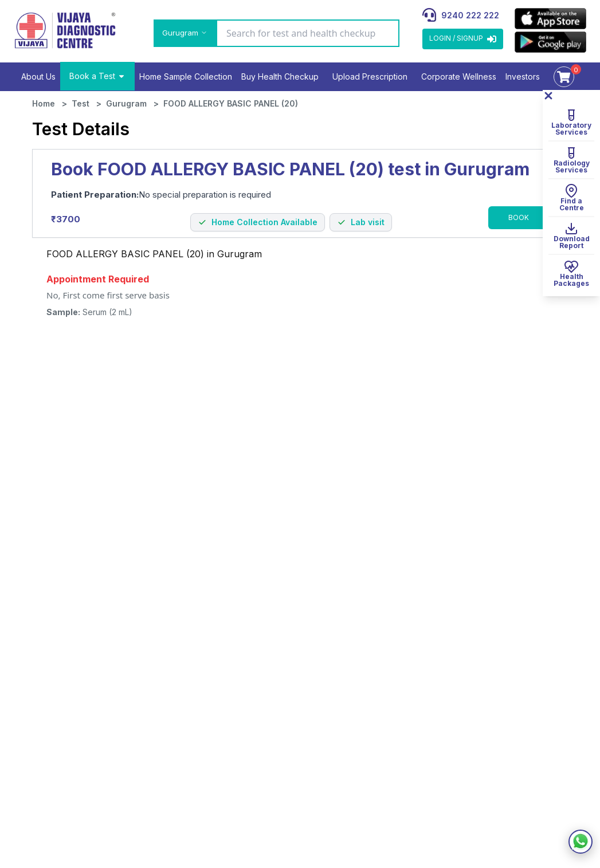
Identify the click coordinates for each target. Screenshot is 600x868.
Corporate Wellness (459, 76)
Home (44, 103)
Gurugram (126, 103)
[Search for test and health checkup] (308, 33)
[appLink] (550, 19)
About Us (38, 76)
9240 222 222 (470, 15)
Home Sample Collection (186, 76)
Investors (523, 76)
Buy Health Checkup (280, 76)
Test (81, 103)
